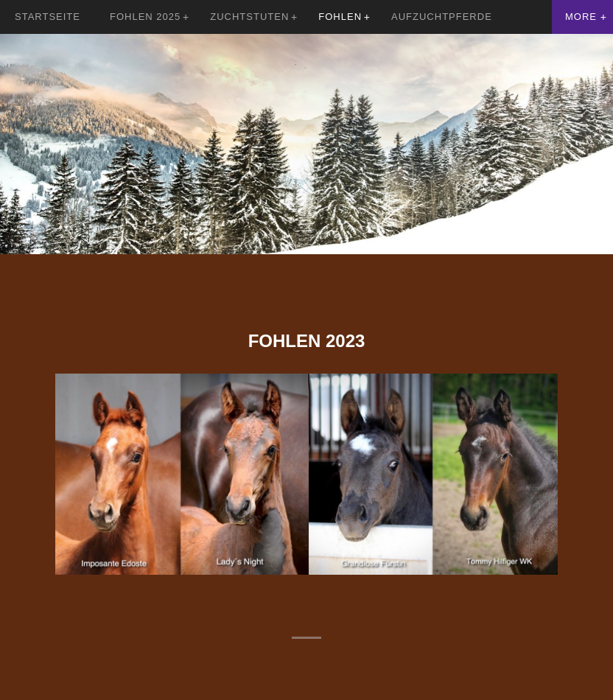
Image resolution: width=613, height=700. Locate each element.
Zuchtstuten (249, 17)
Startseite (48, 17)
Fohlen (340, 17)
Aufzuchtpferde (442, 17)
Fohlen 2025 (145, 17)
